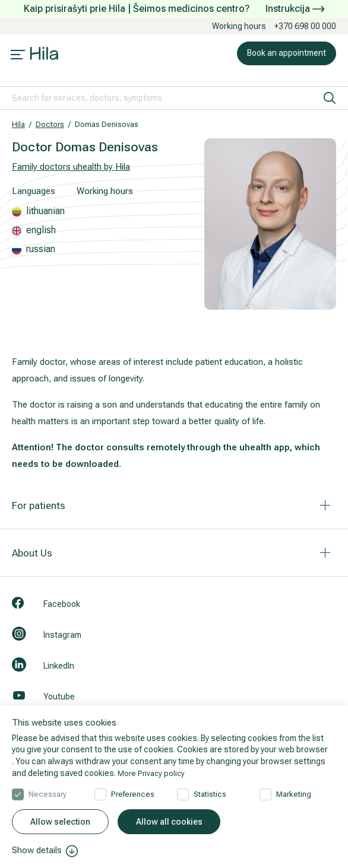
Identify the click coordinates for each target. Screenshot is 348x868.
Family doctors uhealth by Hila (71, 167)
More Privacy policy (153, 771)
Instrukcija (295, 9)
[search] (330, 98)
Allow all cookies (169, 822)
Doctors (50, 124)
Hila (18, 124)
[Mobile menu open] (18, 56)
